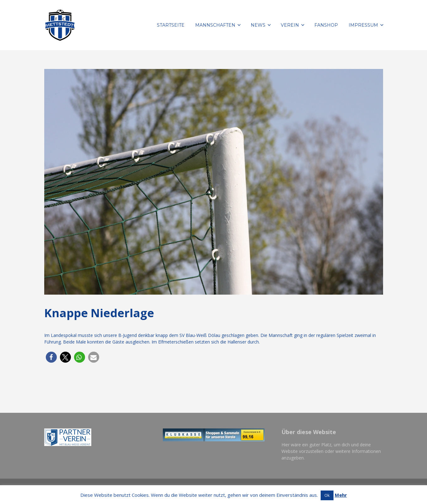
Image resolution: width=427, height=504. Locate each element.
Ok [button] (327, 495)
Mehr (341, 495)
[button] (51, 357)
